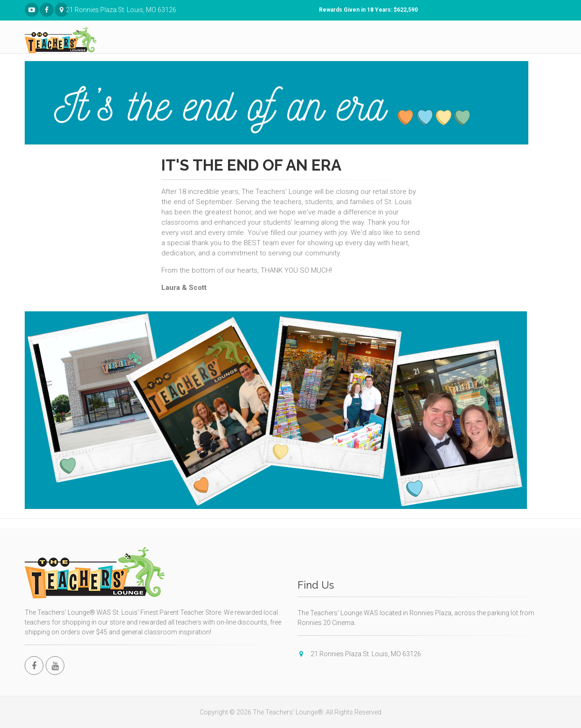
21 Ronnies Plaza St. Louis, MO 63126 (62, 10)
